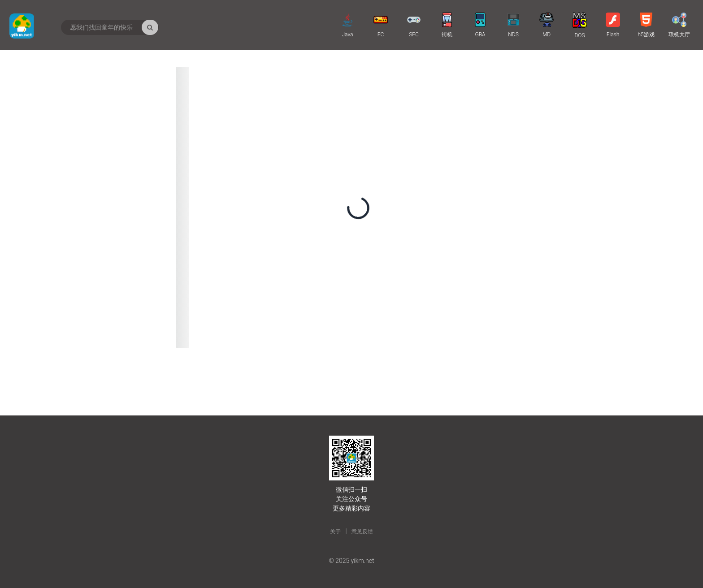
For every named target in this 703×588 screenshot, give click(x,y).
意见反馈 (362, 532)
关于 (335, 532)
